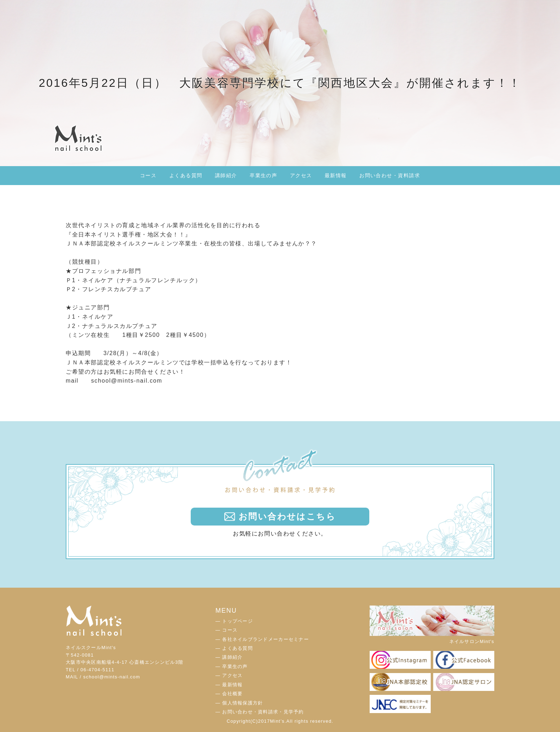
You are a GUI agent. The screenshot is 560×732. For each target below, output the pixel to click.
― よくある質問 (234, 648)
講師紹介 (226, 175)
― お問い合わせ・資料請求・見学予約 (259, 712)
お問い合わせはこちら (287, 516)
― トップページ (234, 621)
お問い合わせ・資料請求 (390, 175)
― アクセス (229, 675)
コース (148, 175)
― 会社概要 (229, 694)
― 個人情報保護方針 (239, 703)
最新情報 (336, 175)
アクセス (301, 175)
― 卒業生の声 (231, 666)
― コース (226, 630)
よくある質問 (186, 175)
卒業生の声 (263, 175)
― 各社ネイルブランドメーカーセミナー (262, 639)
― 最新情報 (229, 685)
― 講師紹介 (229, 657)
